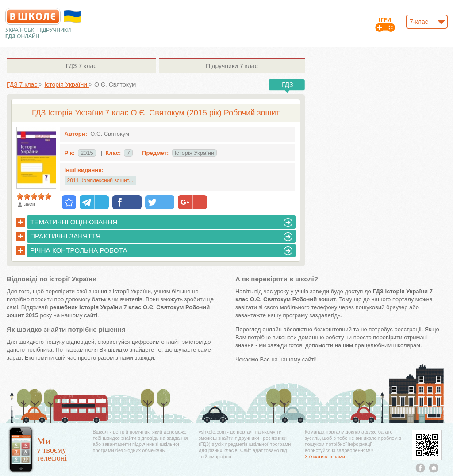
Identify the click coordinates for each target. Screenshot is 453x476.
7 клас (81, 66)
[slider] (34, 196)
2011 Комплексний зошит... (100, 180)
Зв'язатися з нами (325, 457)
